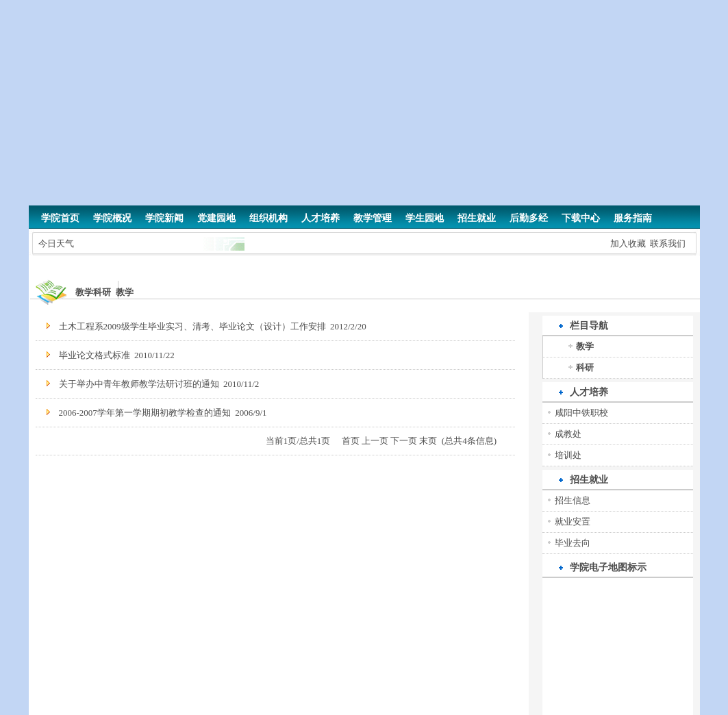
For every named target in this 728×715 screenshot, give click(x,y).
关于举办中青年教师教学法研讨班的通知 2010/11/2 (159, 384)
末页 (428, 441)
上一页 (375, 441)
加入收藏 (628, 243)
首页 (351, 441)
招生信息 (573, 500)
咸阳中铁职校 (581, 413)
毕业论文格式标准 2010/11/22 (117, 355)
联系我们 (668, 243)
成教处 (568, 434)
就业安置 (573, 522)
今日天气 (56, 243)
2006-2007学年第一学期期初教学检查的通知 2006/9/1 (163, 413)
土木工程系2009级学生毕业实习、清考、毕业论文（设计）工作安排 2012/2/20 (213, 326)
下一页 (404, 441)
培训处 (568, 455)
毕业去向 (573, 543)
